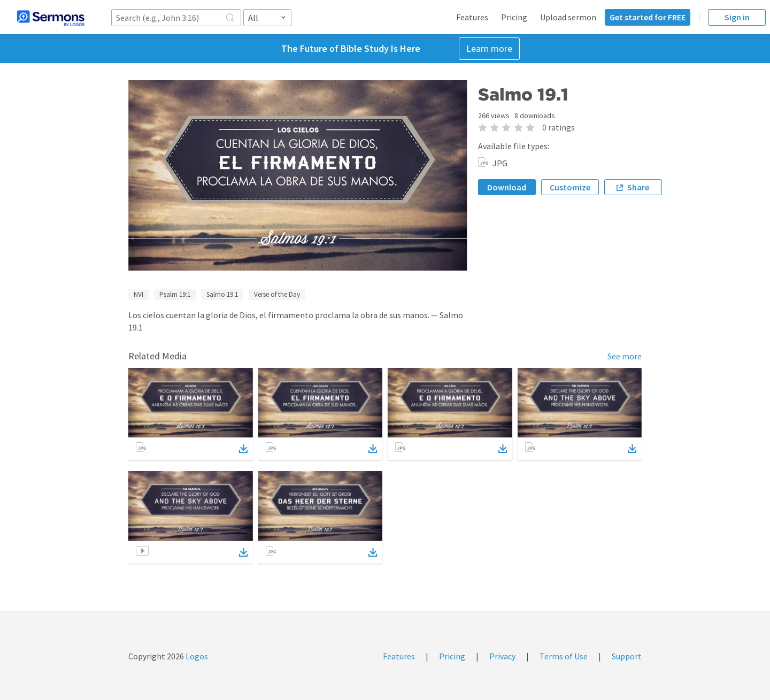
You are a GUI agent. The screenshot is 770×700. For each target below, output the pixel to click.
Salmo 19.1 (222, 294)
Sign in (737, 17)
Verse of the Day (277, 294)
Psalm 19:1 (175, 294)
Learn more (489, 48)
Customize (570, 187)
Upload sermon (568, 17)
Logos (196, 656)
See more (625, 356)
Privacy (502, 656)
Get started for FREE (648, 17)
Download (507, 187)
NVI (138, 294)
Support (627, 656)
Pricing (514, 17)
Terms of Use (564, 656)
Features (472, 17)
